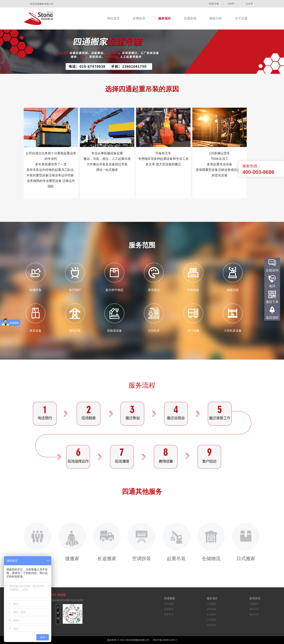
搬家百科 (254, 609)
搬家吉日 (254, 614)
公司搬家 (37, 542)
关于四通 (169, 604)
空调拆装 (142, 542)
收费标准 (169, 609)
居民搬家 (211, 609)
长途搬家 (107, 542)
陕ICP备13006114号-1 (165, 640)
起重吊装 (176, 542)
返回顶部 (272, 318)
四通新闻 (254, 604)
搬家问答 (169, 614)
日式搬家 (246, 542)
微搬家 (72, 542)
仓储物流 (211, 542)
